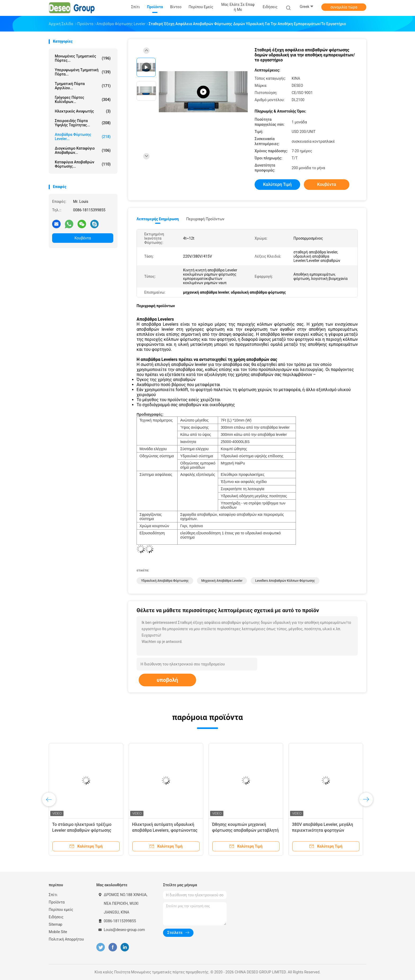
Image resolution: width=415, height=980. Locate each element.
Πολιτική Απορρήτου (66, 939)
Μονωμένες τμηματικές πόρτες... (83, 58)
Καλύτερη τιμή (277, 184)
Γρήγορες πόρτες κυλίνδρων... (83, 100)
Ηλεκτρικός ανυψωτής (83, 111)
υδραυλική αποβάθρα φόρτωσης (165, 581)
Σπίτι (53, 895)
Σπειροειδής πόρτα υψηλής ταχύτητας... (83, 123)
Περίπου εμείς (61, 910)
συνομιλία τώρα (344, 7)
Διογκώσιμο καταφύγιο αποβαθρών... (83, 150)
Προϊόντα (57, 902)
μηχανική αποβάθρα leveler (222, 581)
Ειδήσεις (56, 917)
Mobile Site (58, 932)
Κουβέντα (83, 238)
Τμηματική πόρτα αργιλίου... (83, 86)
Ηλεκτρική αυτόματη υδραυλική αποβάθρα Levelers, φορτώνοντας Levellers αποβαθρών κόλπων (165, 830)
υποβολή (167, 680)
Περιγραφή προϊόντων (205, 219)
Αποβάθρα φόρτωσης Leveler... (83, 137)
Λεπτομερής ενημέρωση (158, 219)
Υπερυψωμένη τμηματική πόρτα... (83, 72)
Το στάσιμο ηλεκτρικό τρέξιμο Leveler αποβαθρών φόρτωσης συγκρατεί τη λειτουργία (82, 830)
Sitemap (55, 924)
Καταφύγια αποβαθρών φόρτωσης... (83, 164)
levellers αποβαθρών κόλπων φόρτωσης (285, 581)
